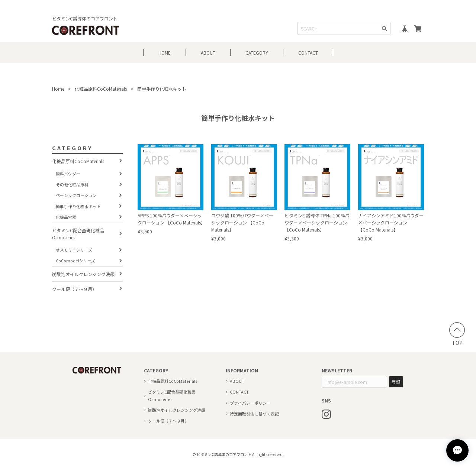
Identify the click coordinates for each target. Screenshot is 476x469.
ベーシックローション (76, 195)
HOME (165, 53)
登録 (396, 382)
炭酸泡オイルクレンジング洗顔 (83, 274)
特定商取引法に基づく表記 (254, 414)
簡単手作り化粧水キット (78, 206)
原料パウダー (68, 174)
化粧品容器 (66, 217)
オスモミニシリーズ (74, 250)
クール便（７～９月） (74, 289)
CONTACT (308, 53)
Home (58, 89)
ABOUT (208, 53)
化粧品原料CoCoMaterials (101, 89)
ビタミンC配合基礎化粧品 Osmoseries (78, 234)
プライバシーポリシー (250, 403)
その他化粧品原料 (72, 184)
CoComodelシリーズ (75, 261)
